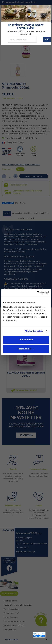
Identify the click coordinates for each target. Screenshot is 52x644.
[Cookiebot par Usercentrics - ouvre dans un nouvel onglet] (37, 293)
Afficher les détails (34, 331)
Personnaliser (26, 349)
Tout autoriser (26, 340)
